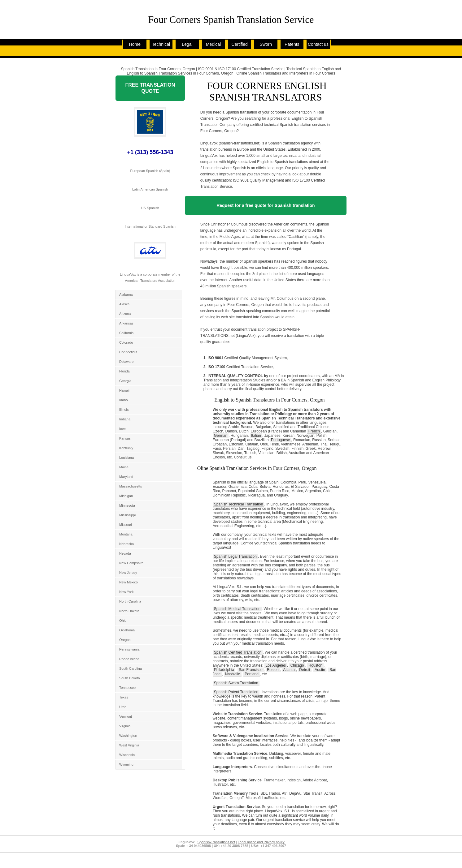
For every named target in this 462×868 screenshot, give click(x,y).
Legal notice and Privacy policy (261, 842)
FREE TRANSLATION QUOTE (150, 88)
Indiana (125, 419)
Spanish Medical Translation (237, 609)
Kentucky (126, 448)
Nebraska (126, 544)
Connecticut (128, 352)
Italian (256, 436)
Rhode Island (129, 659)
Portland (252, 674)
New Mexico (129, 582)
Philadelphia (224, 670)
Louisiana (126, 458)
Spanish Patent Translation (236, 692)
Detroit (305, 670)
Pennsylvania (129, 649)
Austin (320, 670)
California (126, 333)
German (221, 436)
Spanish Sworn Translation (236, 683)
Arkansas (126, 323)
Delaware (126, 362)
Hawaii (124, 390)
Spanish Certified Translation (238, 652)
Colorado (126, 342)
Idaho (124, 400)
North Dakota (129, 611)
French (314, 431)
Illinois (124, 410)
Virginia (125, 726)
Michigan (126, 496)
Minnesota (127, 505)
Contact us (318, 44)
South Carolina (131, 668)
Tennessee (127, 688)
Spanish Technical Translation (239, 504)
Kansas (125, 438)
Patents (292, 44)
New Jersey (128, 573)
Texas (124, 697)
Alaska (124, 304)
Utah (123, 707)
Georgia (125, 381)
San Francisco (251, 670)
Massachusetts (131, 486)
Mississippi (127, 515)
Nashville (233, 674)
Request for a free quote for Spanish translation (266, 205)
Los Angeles (276, 665)
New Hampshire (131, 563)
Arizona (125, 314)
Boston (273, 670)
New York (126, 592)
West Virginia (129, 745)
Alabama (126, 294)
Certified (240, 44)
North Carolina (130, 601)
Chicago (297, 665)
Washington (128, 736)
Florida (124, 371)
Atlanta (289, 670)
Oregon (125, 640)
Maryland (126, 477)
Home (135, 44)
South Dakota (130, 678)
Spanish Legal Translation (235, 556)
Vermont (126, 716)
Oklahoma (127, 630)
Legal (187, 44)
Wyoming (126, 764)
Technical (161, 44)
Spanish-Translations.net (216, 842)
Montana (126, 534)
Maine (124, 467)
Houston (315, 665)
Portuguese (280, 440)
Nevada (125, 553)
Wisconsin (127, 755)
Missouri (126, 525)
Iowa (123, 429)
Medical (213, 44)
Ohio (123, 621)
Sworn (266, 44)
